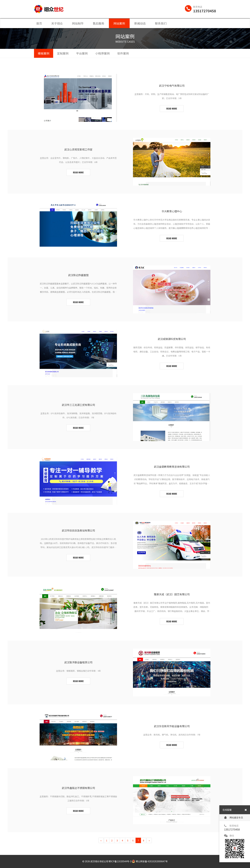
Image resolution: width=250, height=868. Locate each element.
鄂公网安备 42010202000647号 (150, 861)
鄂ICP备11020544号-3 (120, 861)
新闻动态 (140, 23)
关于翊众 (57, 23)
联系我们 (161, 23)
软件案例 (123, 53)
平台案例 (82, 53)
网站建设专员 (234, 818)
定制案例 (63, 53)
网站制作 (78, 23)
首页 (39, 23)
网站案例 (119, 23)
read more (172, 108)
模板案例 (44, 53)
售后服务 (98, 23)
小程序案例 (102, 53)
